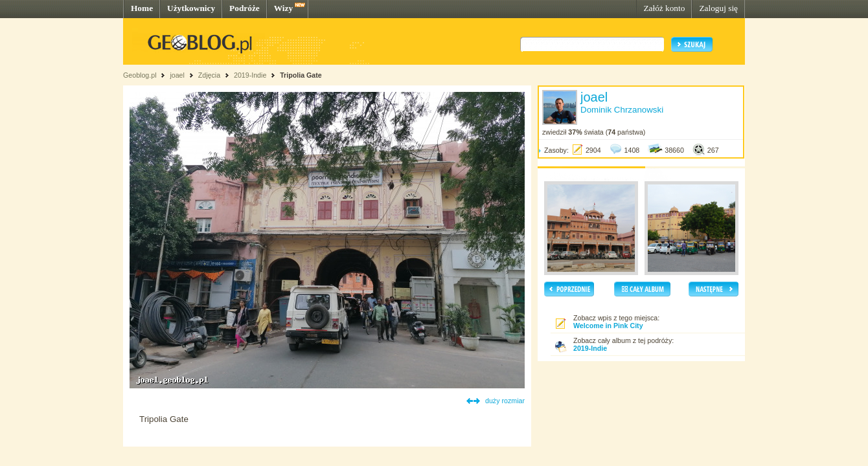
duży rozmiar (505, 401)
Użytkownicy (191, 8)
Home (142, 8)
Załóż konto (664, 8)
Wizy (283, 8)
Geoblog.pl (140, 75)
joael (177, 75)
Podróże (245, 8)
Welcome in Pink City (608, 326)
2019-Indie (250, 75)
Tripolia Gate (301, 75)
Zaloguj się (718, 8)
